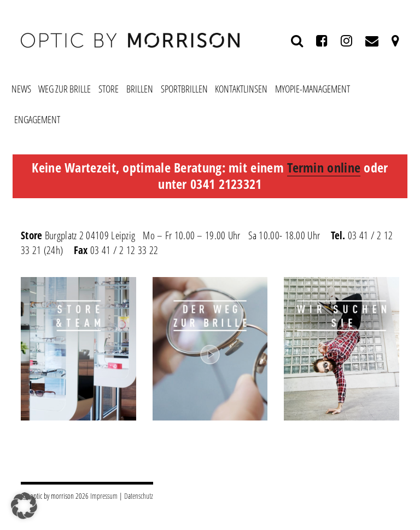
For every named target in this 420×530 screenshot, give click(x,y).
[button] (24, 506)
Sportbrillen (184, 89)
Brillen (140, 89)
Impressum (104, 496)
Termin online (324, 167)
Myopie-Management (313, 89)
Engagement (37, 119)
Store (109, 89)
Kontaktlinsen (241, 89)
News (21, 89)
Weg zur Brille (65, 89)
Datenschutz (139, 496)
